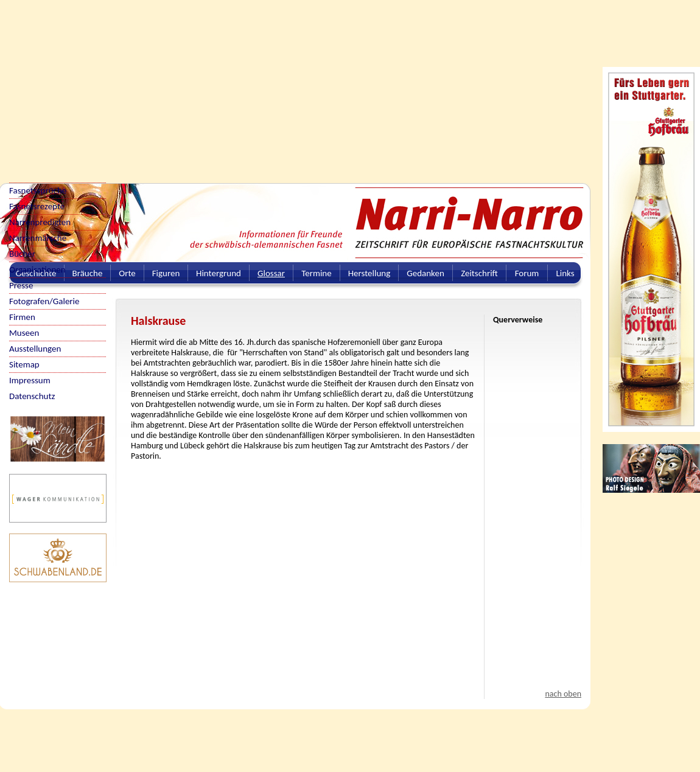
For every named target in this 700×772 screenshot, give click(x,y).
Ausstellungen (35, 349)
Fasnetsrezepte (37, 206)
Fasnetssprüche (38, 190)
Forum (527, 273)
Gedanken (425, 273)
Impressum (30, 380)
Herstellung (369, 273)
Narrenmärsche (38, 238)
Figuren (166, 273)
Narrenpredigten (40, 222)
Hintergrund (219, 273)
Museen (24, 333)
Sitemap (24, 364)
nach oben (563, 694)
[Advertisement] (234, 85)
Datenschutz (32, 396)
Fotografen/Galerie (44, 301)
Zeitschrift (479, 273)
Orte (127, 273)
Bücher (22, 254)
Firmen (22, 317)
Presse (21, 285)
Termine (316, 273)
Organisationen (37, 270)
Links (565, 273)
